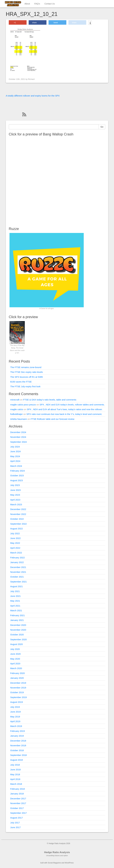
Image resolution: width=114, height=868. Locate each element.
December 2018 (18, 741)
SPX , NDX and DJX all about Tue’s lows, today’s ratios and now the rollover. (65, 409)
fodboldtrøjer (16, 414)
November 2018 (18, 745)
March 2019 (16, 726)
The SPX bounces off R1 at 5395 (26, 377)
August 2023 (16, 480)
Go (102, 127)
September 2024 (18, 442)
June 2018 (15, 770)
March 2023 (16, 504)
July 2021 (15, 591)
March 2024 (16, 466)
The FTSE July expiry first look (25, 386)
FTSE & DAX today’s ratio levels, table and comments (50, 400)
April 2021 (15, 606)
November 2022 (18, 514)
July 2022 (15, 533)
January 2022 (17, 562)
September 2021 (18, 582)
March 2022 (16, 553)
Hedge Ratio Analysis (57, 852)
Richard (31, 79)
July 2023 (15, 485)
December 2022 (18, 509)
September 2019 (18, 697)
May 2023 (15, 495)
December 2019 (18, 683)
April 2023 (15, 500)
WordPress (69, 863)
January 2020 (17, 678)
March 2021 (16, 610)
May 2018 (15, 774)
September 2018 (18, 755)
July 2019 (15, 707)
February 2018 (18, 789)
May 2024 (15, 456)
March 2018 (16, 784)
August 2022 (16, 529)
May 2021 (15, 601)
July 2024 (15, 447)
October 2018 (17, 750)
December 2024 (18, 432)
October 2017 (17, 808)
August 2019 (16, 702)
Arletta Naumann (19, 419)
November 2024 (18, 437)
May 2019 (15, 717)
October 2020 (17, 635)
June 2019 (15, 712)
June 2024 (15, 451)
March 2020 (16, 668)
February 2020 (18, 673)
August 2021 (16, 586)
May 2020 (15, 659)
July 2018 (15, 765)
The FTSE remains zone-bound (26, 367)
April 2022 (15, 548)
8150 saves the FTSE (21, 382)
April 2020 (15, 664)
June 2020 (15, 654)
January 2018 (17, 794)
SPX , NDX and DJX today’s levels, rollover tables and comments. (72, 405)
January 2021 (17, 620)
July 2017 (15, 823)
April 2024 (15, 461)
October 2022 (17, 519)
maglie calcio (17, 409)
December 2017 (18, 799)
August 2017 (16, 818)
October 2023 (17, 475)
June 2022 (15, 538)
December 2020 (18, 625)
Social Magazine (54, 863)
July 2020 (15, 649)
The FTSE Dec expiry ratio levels (26, 372)
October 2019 (17, 692)
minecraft (15, 400)
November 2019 (18, 688)
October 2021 (17, 577)
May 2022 (15, 543)
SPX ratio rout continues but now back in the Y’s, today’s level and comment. (64, 414)
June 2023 (15, 490)
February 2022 (18, 558)
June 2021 (15, 596)
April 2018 (15, 779)
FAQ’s (37, 4)
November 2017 (18, 803)
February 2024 (18, 471)
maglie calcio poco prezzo (23, 405)
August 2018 (16, 760)
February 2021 (18, 615)
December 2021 (18, 567)
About (27, 4)
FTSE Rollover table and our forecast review (53, 419)
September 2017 (18, 813)
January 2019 (17, 736)
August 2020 (16, 644)
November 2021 (18, 572)
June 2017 (15, 827)
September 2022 (18, 524)
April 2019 (15, 721)
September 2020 (18, 639)
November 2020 (18, 630)
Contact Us (50, 4)
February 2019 (18, 731)
